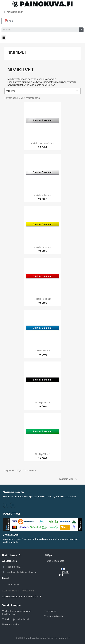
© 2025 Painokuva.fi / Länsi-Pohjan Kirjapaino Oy (43, 638)
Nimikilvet (17, 52)
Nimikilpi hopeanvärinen (42, 143)
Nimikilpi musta (42, 402)
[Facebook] (6, 505)
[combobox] (39, 30)
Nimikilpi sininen (42, 351)
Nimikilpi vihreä (43, 454)
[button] (9, 21)
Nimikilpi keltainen (42, 247)
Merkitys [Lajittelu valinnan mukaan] (42, 91)
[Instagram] (13, 505)
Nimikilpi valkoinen (42, 195)
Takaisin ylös (68, 479)
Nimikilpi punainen (42, 299)
